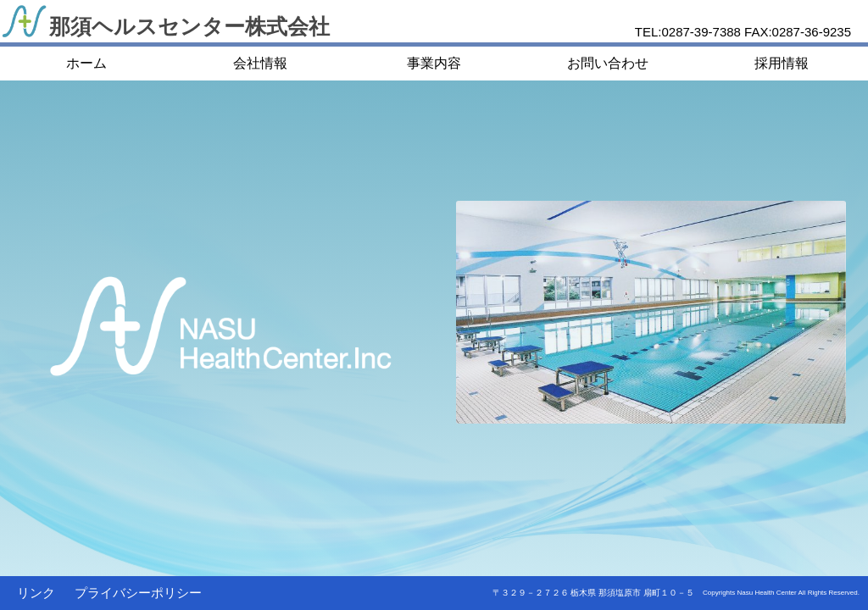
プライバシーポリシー (138, 593)
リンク (36, 593)
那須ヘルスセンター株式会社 (189, 26)
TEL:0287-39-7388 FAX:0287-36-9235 (743, 32)
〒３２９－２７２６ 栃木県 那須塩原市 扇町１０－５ (593, 593)
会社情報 (260, 63)
